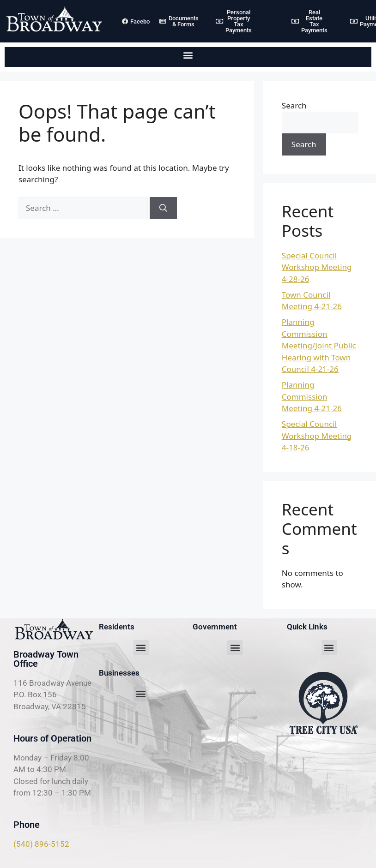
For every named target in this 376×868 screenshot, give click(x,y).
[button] (188, 55)
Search (294, 105)
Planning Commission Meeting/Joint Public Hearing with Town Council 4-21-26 (319, 345)
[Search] (163, 208)
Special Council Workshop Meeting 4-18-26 (317, 436)
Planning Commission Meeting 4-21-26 (312, 396)
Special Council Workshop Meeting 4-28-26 (317, 267)
